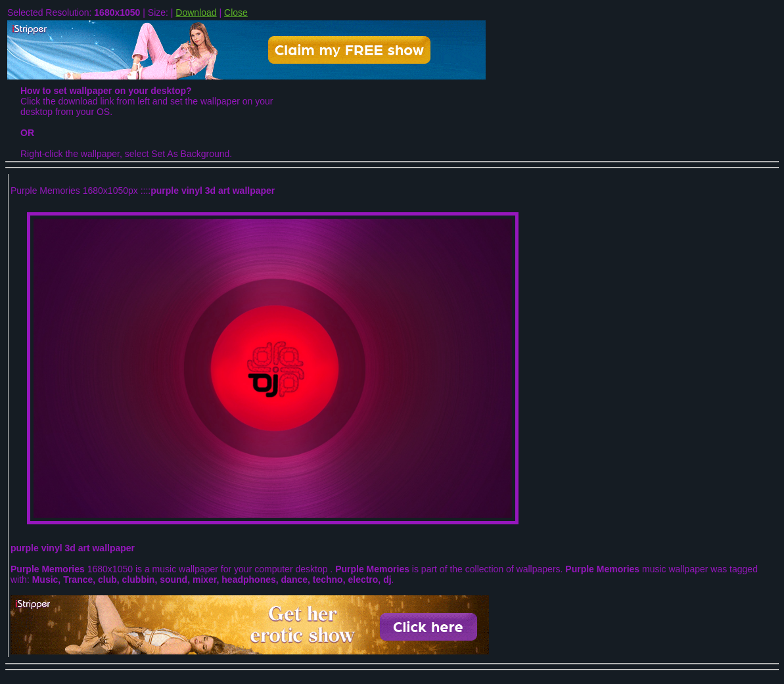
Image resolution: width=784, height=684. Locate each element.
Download (196, 12)
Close (236, 12)
